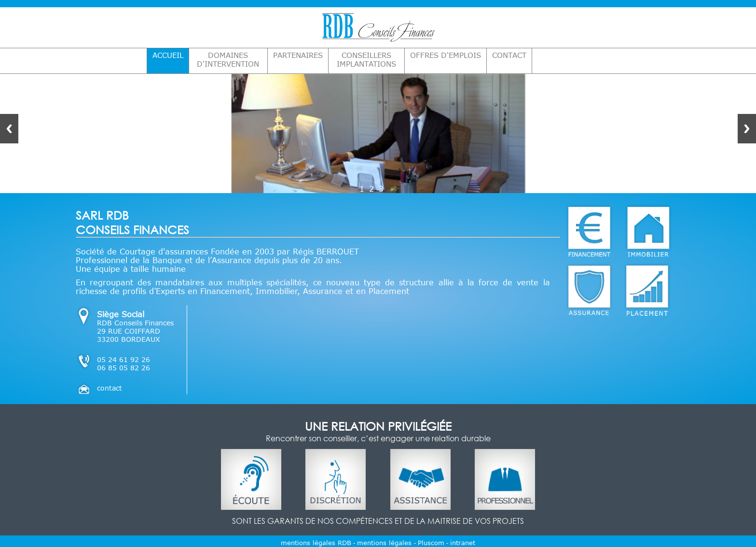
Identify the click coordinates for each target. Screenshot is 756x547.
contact (110, 388)
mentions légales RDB (316, 543)
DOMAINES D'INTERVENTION (228, 59)
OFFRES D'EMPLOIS (446, 55)
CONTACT (509, 55)
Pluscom (431, 543)
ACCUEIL (168, 55)
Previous (9, 129)
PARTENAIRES (298, 55)
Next (747, 129)
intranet (463, 543)
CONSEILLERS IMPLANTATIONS (366, 59)
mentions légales (385, 543)
